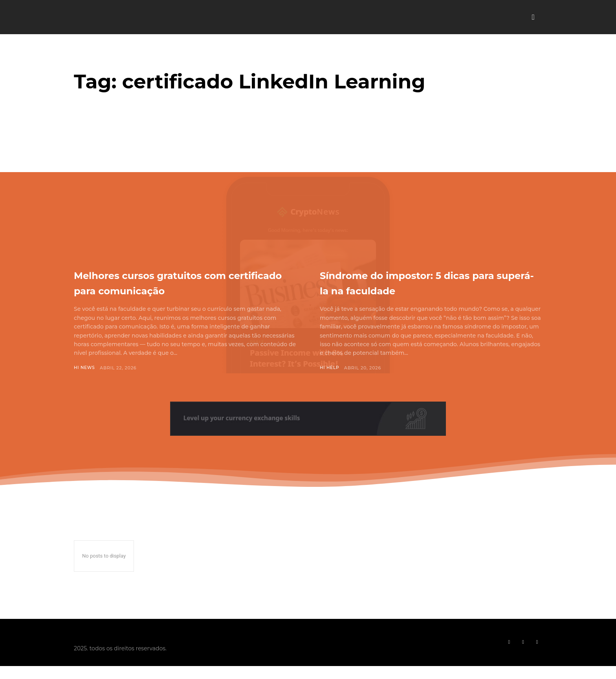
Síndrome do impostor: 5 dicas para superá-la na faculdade (426, 282)
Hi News (85, 368)
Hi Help (330, 368)
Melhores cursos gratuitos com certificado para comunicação (181, 282)
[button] (533, 17)
